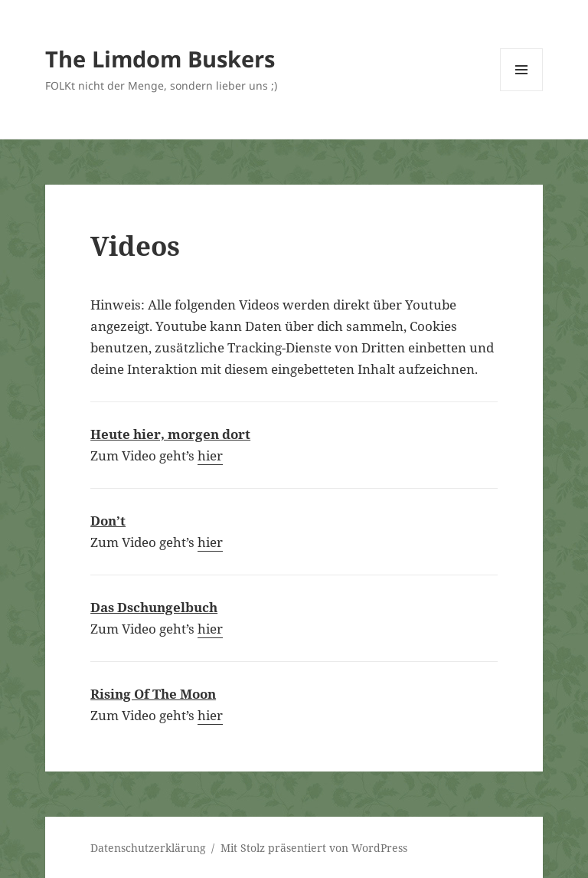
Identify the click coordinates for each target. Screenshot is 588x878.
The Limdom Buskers (160, 59)
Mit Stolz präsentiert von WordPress (314, 848)
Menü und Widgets (522, 91)
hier (210, 455)
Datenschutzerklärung (148, 848)
